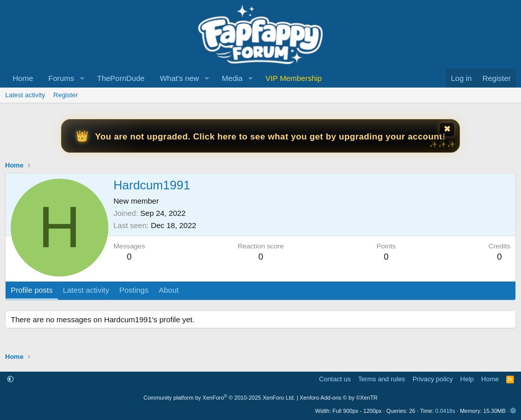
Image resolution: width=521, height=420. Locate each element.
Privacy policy (433, 379)
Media (232, 78)
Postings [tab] (134, 290)
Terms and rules (382, 379)
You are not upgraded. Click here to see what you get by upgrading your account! (270, 137)
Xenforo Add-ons (339, 398)
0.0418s (445, 411)
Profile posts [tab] (32, 290)
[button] (82, 78)
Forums (61, 78)
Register (66, 95)
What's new (179, 78)
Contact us (335, 379)
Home (23, 78)
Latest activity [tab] (86, 290)
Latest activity (25, 95)
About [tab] (169, 290)
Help (467, 379)
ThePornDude (121, 78)
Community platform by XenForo (219, 398)
